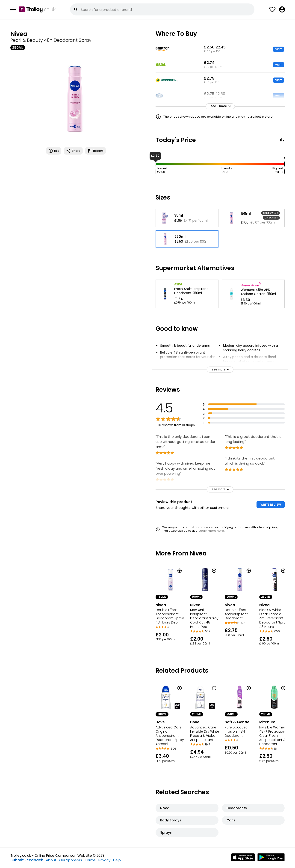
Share (73, 151)
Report (95, 151)
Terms (90, 860)
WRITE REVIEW (271, 505)
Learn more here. (212, 531)
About (51, 860)
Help (117, 860)
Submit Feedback (27, 860)
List (54, 151)
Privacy (104, 860)
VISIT (279, 49)
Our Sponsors (71, 860)
